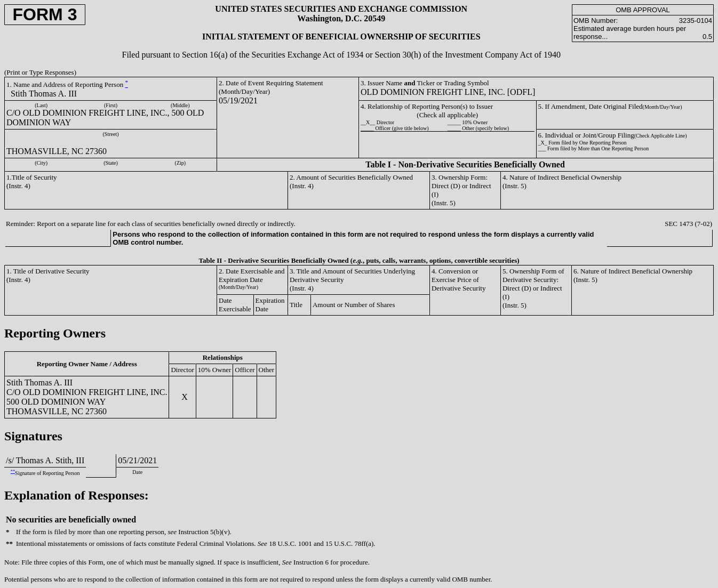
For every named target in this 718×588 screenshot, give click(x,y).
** (13, 472)
